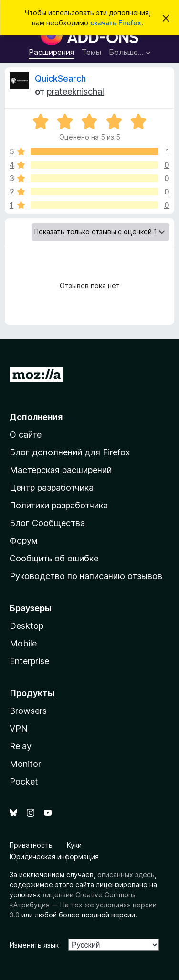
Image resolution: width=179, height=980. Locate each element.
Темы (91, 52)
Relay (21, 746)
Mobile (23, 643)
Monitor (25, 764)
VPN (19, 728)
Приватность (31, 845)
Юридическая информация (54, 856)
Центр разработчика (52, 488)
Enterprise (29, 661)
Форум (24, 541)
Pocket (24, 781)
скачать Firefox (116, 23)
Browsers (28, 711)
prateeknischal (75, 92)
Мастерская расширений (61, 470)
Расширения (51, 52)
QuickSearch (60, 79)
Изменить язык (34, 945)
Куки (74, 845)
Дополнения (36, 417)
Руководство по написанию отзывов (86, 576)
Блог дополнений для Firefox (70, 452)
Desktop (26, 626)
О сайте (26, 435)
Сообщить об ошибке (54, 558)
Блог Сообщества (47, 523)
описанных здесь (126, 875)
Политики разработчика (59, 505)
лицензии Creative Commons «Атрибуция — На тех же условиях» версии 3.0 (83, 905)
